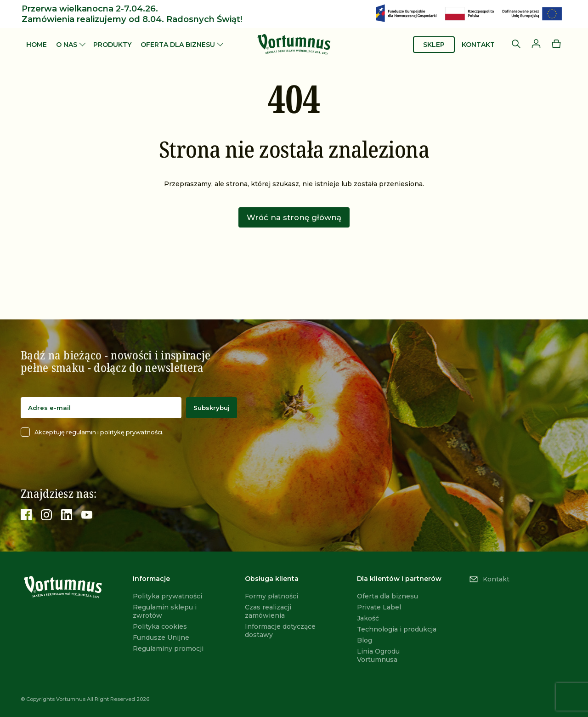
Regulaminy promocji (168, 649)
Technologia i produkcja (397, 629)
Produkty (112, 45)
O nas (67, 45)
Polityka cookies (160, 626)
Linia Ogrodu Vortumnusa (378, 655)
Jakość (368, 618)
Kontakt (478, 45)
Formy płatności (271, 596)
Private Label (379, 607)
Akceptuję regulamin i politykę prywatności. (92, 432)
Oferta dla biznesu (178, 45)
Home (37, 45)
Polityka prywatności (167, 596)
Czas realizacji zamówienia (268, 611)
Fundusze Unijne (161, 637)
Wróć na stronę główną (294, 217)
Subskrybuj (212, 408)
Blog (365, 640)
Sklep (434, 45)
